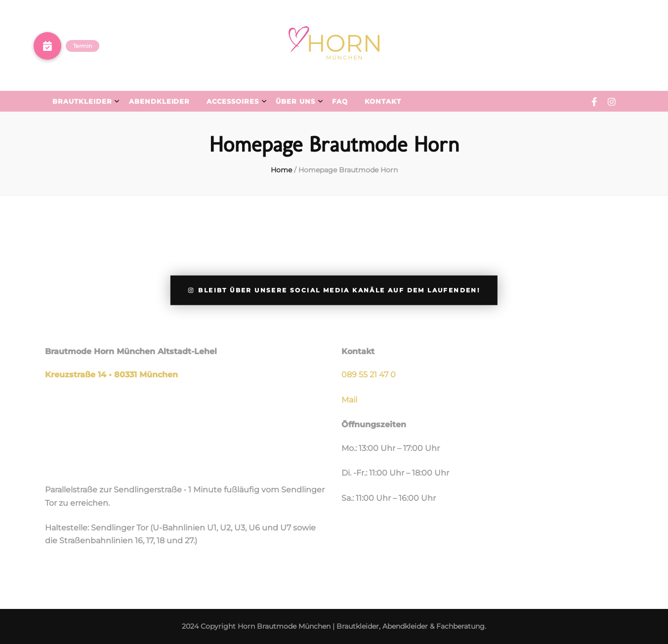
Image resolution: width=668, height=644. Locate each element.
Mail (349, 400)
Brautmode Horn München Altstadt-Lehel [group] (131, 351)
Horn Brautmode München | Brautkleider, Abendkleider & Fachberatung (361, 626)
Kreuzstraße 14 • (80, 375)
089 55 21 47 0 (369, 375)
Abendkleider (160, 101)
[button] (47, 46)
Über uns (295, 101)
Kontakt (383, 101)
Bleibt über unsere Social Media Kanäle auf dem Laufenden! (334, 290)
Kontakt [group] (358, 351)
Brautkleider (82, 101)
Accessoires (233, 101)
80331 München (146, 375)
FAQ (340, 101)
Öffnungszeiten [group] (374, 424)
